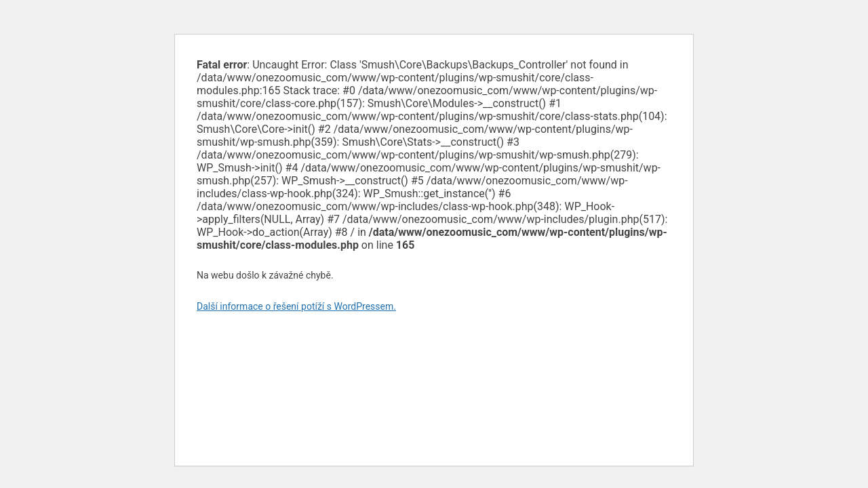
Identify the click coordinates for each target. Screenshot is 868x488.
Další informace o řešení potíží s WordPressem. (296, 306)
